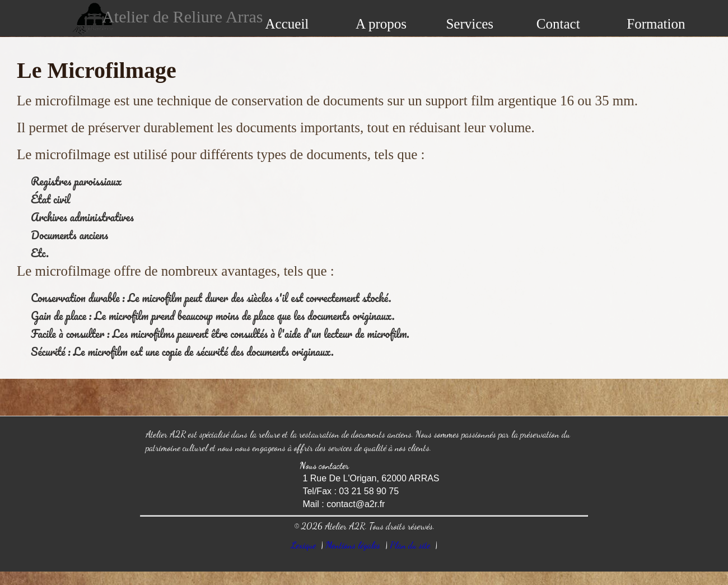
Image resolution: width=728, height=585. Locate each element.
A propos (381, 24)
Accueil (287, 24)
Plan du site (410, 545)
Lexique (304, 545)
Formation (656, 24)
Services (470, 24)
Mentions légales (353, 545)
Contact (558, 24)
